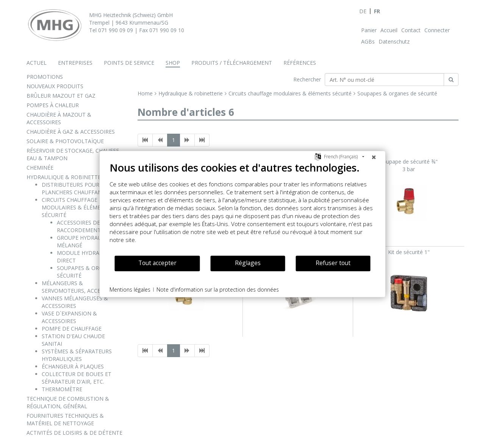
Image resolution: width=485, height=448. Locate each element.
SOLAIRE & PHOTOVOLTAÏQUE (65, 141)
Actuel (37, 63)
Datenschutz (394, 41)
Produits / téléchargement (232, 63)
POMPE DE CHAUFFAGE (72, 329)
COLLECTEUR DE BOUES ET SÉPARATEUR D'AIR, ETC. (77, 378)
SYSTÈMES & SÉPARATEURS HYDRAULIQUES (77, 355)
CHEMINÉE (40, 168)
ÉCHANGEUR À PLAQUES (73, 366)
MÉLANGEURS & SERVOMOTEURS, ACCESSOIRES (82, 287)
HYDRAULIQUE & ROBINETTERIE (68, 177)
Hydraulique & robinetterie (191, 93)
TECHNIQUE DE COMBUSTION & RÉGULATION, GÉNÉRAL (68, 402)
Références (300, 63)
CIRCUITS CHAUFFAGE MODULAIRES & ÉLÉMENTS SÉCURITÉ (76, 207)
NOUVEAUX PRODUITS (55, 86)
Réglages (248, 263)
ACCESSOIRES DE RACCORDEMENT (79, 226)
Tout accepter (157, 263)
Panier (369, 30)
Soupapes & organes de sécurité (397, 93)
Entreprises (75, 63)
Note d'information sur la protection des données (218, 290)
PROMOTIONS (45, 77)
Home (145, 93)
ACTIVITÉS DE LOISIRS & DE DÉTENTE (74, 433)
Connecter (437, 30)
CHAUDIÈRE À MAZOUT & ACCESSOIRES (59, 118)
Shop (173, 63)
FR (377, 11)
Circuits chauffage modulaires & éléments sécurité (290, 93)
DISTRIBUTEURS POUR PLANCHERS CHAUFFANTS (75, 188)
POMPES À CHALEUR (53, 105)
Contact (411, 30)
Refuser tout (333, 263)
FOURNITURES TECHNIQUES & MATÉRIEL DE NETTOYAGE (65, 419)
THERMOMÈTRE (62, 389)
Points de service (129, 63)
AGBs (368, 41)
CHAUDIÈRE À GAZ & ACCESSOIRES (71, 132)
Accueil (389, 30)
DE (363, 11)
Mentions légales (130, 290)
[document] (243, 208)
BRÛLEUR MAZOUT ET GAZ (61, 96)
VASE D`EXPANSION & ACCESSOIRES (69, 317)
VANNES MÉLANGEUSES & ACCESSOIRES (75, 302)
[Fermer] (374, 157)
